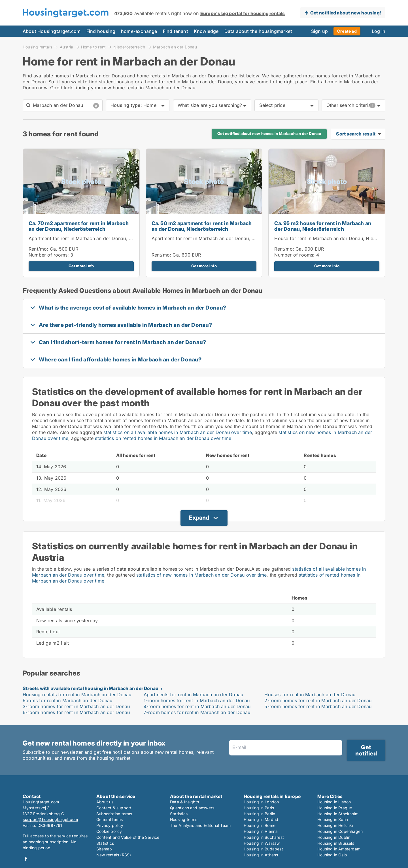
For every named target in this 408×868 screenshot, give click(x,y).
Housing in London (261, 802)
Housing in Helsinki (335, 825)
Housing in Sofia (333, 819)
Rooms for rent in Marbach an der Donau (68, 700)
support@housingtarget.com (50, 819)
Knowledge (206, 31)
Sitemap (104, 849)
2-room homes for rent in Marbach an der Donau (318, 700)
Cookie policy (109, 831)
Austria (66, 47)
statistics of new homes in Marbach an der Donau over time (201, 575)
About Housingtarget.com (52, 31)
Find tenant (176, 31)
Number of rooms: (49, 255)
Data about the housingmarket (258, 31)
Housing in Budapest (263, 849)
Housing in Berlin (259, 814)
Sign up (319, 31)
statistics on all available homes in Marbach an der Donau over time (178, 432)
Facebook (26, 859)
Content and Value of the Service (128, 837)
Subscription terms (114, 814)
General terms (110, 819)
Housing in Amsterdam (339, 849)
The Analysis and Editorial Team (200, 825)
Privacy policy (110, 825)
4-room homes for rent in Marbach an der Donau (197, 706)
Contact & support (114, 808)
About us (105, 802)
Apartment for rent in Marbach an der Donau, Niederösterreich (97, 238)
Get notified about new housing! (346, 13)
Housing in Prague (335, 808)
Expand (199, 518)
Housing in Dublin (334, 837)
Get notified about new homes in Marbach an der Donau (269, 134)
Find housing (101, 31)
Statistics (105, 843)
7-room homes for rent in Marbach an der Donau (197, 712)
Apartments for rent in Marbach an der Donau (194, 695)
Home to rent (93, 47)
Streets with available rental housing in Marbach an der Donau (91, 688)
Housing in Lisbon (334, 802)
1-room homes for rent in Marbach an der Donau (197, 700)
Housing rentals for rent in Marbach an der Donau (77, 695)
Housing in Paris (259, 808)
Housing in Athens (261, 855)
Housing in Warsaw (262, 843)
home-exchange (139, 31)
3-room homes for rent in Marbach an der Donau (76, 706)
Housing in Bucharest (264, 837)
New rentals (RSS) (114, 855)
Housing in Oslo (332, 855)
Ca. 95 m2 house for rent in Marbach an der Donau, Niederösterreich (323, 226)
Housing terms (184, 819)
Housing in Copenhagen (340, 831)
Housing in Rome (260, 825)
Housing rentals (37, 47)
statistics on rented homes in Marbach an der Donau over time (163, 438)
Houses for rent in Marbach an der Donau (310, 695)
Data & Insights (184, 802)
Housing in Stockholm (338, 814)
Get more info (81, 266)
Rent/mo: (39, 249)
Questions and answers (192, 808)
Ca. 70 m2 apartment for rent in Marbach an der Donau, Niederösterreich (79, 226)
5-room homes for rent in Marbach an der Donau (318, 706)
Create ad (347, 31)
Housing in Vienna (261, 831)
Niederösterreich (129, 47)
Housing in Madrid (261, 819)
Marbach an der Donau (175, 47)
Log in (379, 31)
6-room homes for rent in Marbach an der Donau (76, 712)
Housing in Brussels (336, 843)
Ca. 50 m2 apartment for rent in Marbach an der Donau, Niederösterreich (202, 226)
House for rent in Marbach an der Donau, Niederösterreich (338, 238)
